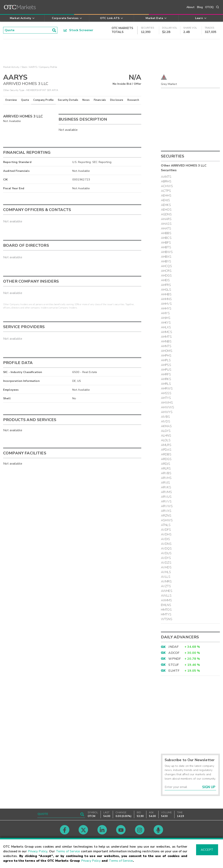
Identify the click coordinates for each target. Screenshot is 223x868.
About (191, 7)
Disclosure (117, 100)
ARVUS (166, 497)
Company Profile (43, 100)
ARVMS (166, 492)
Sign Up (209, 787)
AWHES (167, 591)
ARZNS (166, 516)
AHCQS (166, 266)
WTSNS (167, 619)
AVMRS (166, 581)
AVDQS (166, 549)
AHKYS (166, 323)
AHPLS (166, 360)
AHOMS (167, 351)
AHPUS (166, 370)
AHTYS (166, 398)
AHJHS (166, 318)
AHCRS (166, 271)
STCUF (174, 665)
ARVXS (166, 511)
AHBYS (166, 261)
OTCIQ (209, 7)
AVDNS (166, 544)
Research (133, 100)
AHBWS (167, 252)
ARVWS (167, 506)
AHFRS (166, 285)
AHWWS (167, 407)
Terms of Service (68, 851)
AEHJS (165, 200)
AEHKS (166, 205)
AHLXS (166, 327)
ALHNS (166, 436)
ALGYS (166, 431)
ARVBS (166, 473)
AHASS (166, 224)
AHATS (166, 228)
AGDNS (166, 214)
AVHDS (166, 567)
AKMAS (166, 426)
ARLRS (166, 469)
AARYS (33, 67)
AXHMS (166, 600)
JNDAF (173, 647)
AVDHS (166, 534)
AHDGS (166, 276)
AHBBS (166, 233)
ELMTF (174, 671)
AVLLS (166, 577)
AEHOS (166, 210)
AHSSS (166, 393)
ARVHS (166, 478)
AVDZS (166, 563)
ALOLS (166, 440)
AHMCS (167, 332)
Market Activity (11, 67)
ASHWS (167, 520)
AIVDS (166, 421)
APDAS (166, 450)
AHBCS (166, 238)
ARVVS (166, 501)
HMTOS (166, 610)
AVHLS (166, 572)
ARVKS (166, 487)
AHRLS (166, 384)
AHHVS (166, 304)
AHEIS (165, 280)
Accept (207, 850)
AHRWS (167, 389)
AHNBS (166, 341)
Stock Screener (78, 30)
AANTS (166, 177)
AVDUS (166, 553)
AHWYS (167, 412)
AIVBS (165, 417)
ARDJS (166, 464)
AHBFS (166, 243)
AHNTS (166, 346)
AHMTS (166, 337)
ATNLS (166, 525)
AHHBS (166, 294)
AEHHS (166, 196)
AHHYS (166, 308)
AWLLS (166, 596)
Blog (200, 7)
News (86, 100)
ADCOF (174, 653)
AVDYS (166, 558)
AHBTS (166, 247)
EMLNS (166, 605)
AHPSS (166, 365)
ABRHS (166, 181)
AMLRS (166, 445)
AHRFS (166, 374)
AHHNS (166, 299)
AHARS (166, 219)
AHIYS (165, 313)
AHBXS (166, 257)
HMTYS (166, 614)
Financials (100, 100)
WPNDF (175, 659)
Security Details (68, 100)
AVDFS (166, 530)
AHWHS (167, 403)
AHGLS (166, 290)
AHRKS (166, 379)
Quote (25, 100)
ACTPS (166, 191)
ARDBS (166, 454)
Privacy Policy (38, 851)
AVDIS (165, 539)
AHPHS (166, 356)
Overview (11, 100)
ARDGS (166, 459)
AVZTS (166, 586)
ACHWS (167, 186)
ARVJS (165, 483)
